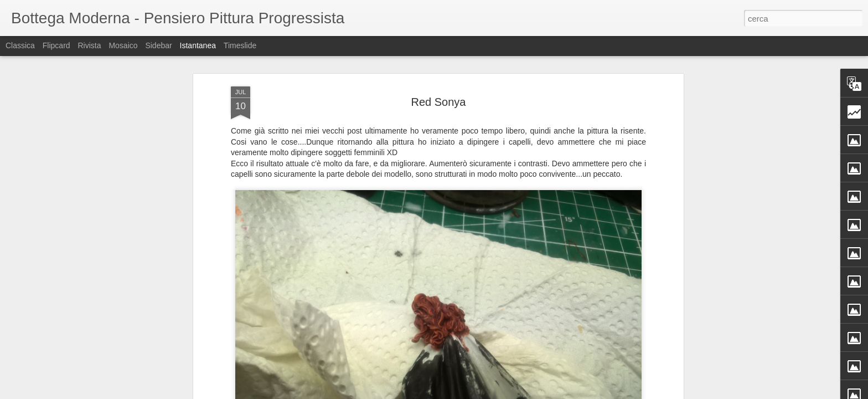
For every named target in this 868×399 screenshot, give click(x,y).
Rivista (89, 45)
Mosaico (123, 45)
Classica (20, 45)
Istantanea (198, 45)
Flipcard (56, 45)
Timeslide (240, 45)
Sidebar (158, 45)
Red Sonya (439, 102)
